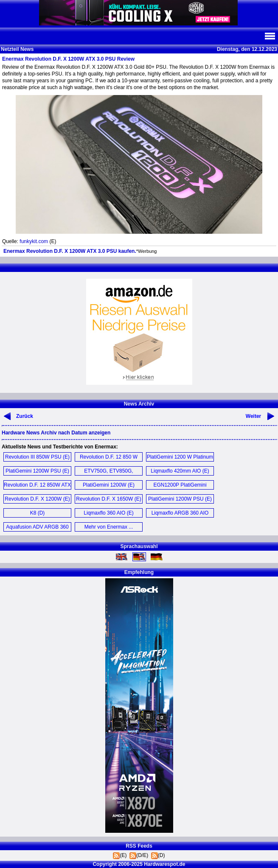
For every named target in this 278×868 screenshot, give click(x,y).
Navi (270, 36)
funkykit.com (34, 241)
